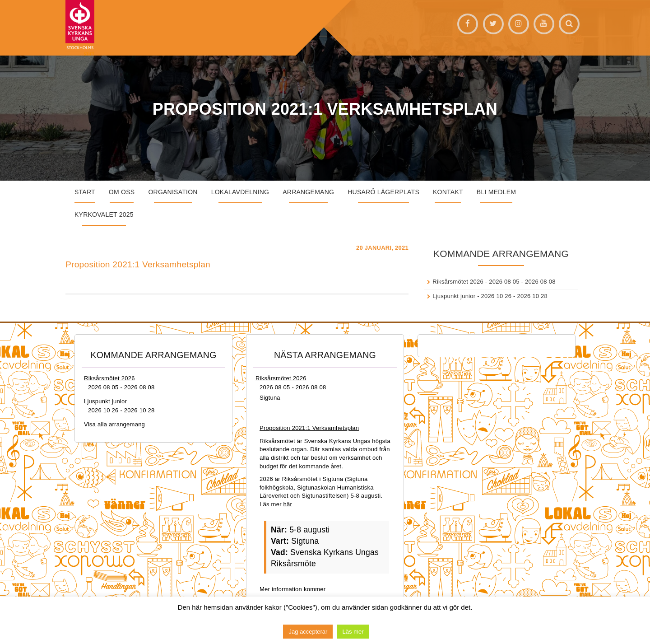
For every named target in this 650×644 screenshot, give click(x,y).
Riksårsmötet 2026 (458, 282)
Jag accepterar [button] (308, 632)
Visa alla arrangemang (114, 424)
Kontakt (448, 192)
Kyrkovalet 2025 (104, 215)
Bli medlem (496, 192)
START (85, 192)
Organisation (173, 192)
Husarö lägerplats (383, 192)
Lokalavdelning (240, 192)
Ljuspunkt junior (454, 296)
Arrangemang (308, 192)
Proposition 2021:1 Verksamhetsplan (138, 264)
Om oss (122, 192)
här (288, 504)
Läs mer (353, 632)
